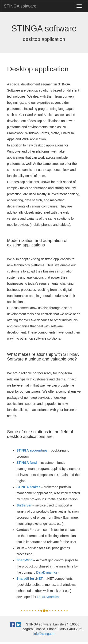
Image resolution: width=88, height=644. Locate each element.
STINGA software (20, 6)
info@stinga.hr (44, 634)
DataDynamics (47, 572)
